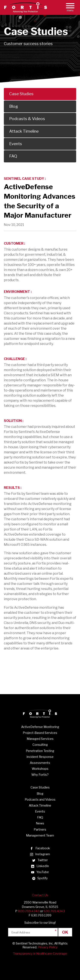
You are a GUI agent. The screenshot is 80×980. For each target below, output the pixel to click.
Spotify (40, 878)
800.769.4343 (29, 911)
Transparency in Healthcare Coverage (40, 954)
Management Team (40, 835)
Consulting (40, 745)
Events (40, 811)
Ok (65, 932)
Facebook (40, 848)
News (40, 823)
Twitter (40, 860)
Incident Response (40, 757)
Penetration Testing (40, 751)
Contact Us (40, 895)
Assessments (40, 763)
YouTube (40, 872)
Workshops (40, 769)
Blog (40, 794)
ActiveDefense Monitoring (40, 727)
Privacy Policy (48, 947)
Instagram (40, 854)
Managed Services (40, 739)
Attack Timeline (40, 806)
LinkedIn (40, 866)
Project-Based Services (40, 733)
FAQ (40, 817)
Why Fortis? (40, 775)
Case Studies (40, 787)
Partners (40, 830)
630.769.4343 (54, 911)
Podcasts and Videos (40, 800)
